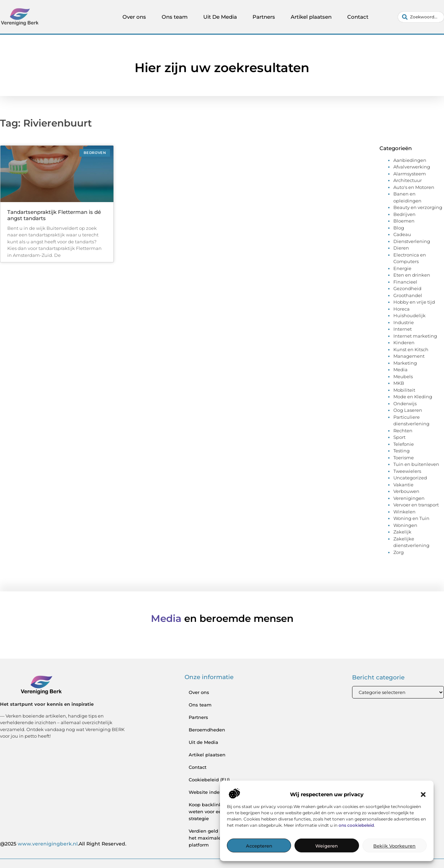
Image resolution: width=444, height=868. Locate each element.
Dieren (401, 248)
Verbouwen (406, 491)
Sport (399, 437)
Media (400, 370)
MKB (399, 383)
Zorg (399, 552)
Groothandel (408, 295)
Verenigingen (409, 498)
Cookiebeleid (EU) (209, 780)
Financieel (405, 282)
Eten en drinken (412, 275)
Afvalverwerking (412, 167)
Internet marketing (415, 336)
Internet (403, 329)
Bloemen (404, 221)
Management (409, 356)
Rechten (403, 431)
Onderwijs (405, 403)
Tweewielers (407, 471)
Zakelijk (402, 532)
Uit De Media (220, 17)
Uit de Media (203, 742)
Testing (402, 451)
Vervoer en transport (416, 505)
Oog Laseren (408, 410)
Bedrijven (404, 214)
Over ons (134, 17)
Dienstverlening (412, 241)
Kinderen (404, 342)
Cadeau (402, 234)
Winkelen (404, 512)
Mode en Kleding (413, 397)
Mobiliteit (404, 390)
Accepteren (259, 846)
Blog (399, 228)
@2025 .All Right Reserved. (63, 844)
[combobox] (421, 17)
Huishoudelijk (409, 315)
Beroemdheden (207, 730)
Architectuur (408, 180)
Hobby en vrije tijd (414, 302)
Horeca (402, 309)
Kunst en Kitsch (411, 349)
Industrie (404, 322)
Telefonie (404, 444)
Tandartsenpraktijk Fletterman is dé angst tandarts (54, 215)
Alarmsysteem (410, 174)
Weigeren (327, 846)
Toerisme (404, 458)
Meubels (403, 376)
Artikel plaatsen (311, 17)
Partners (264, 17)
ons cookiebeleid (356, 825)
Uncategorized (410, 478)
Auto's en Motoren (414, 187)
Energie (402, 268)
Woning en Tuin (411, 518)
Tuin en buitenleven (416, 464)
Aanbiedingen (410, 160)
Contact (358, 17)
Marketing (405, 363)
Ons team (175, 17)
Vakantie (403, 485)
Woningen (405, 525)
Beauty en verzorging (418, 207)
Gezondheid (407, 288)
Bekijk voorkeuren (394, 846)
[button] (423, 795)
